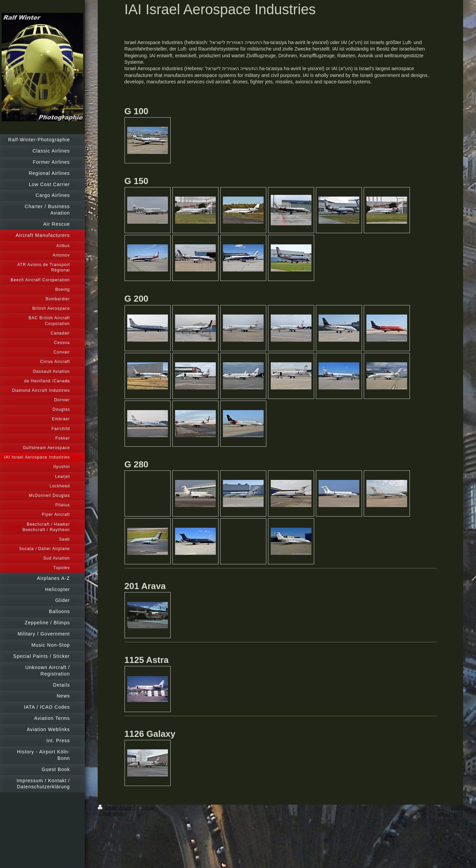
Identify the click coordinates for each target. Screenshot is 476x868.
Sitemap (145, 808)
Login (457, 808)
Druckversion (116, 808)
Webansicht (451, 814)
